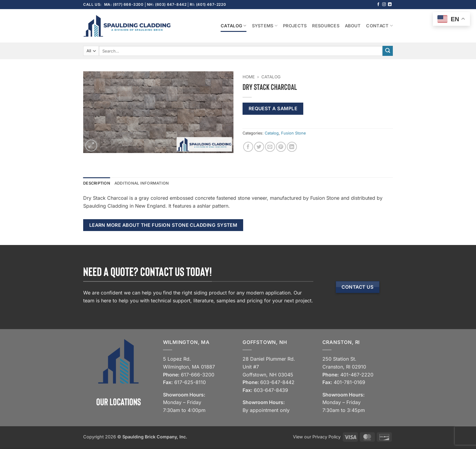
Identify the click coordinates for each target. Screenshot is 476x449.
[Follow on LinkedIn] (390, 5)
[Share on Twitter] (259, 147)
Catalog (234, 26)
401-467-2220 (357, 375)
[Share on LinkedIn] (292, 147)
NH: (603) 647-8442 (167, 4)
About (353, 26)
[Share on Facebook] (248, 147)
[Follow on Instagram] (384, 5)
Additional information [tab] (142, 183)
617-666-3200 (198, 375)
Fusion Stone (293, 133)
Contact (379, 26)
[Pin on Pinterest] (281, 147)
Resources (326, 26)
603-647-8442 (277, 382)
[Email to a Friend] (270, 147)
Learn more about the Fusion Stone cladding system (163, 225)
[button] (91, 146)
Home (249, 77)
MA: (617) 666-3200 (124, 4)
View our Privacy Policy (317, 437)
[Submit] (388, 51)
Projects (295, 26)
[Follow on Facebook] (378, 5)
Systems (265, 26)
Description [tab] (97, 183)
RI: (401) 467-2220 (208, 4)
